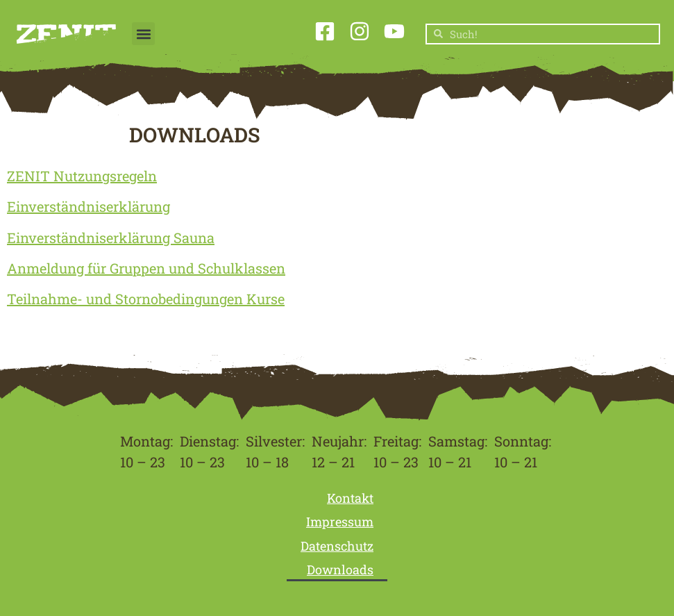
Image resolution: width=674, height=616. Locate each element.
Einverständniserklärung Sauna (111, 238)
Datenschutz (337, 546)
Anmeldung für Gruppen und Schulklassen (146, 268)
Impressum (340, 522)
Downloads (340, 569)
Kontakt (350, 498)
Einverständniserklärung (89, 206)
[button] (143, 34)
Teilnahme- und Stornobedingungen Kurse (146, 299)
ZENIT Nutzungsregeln (82, 176)
